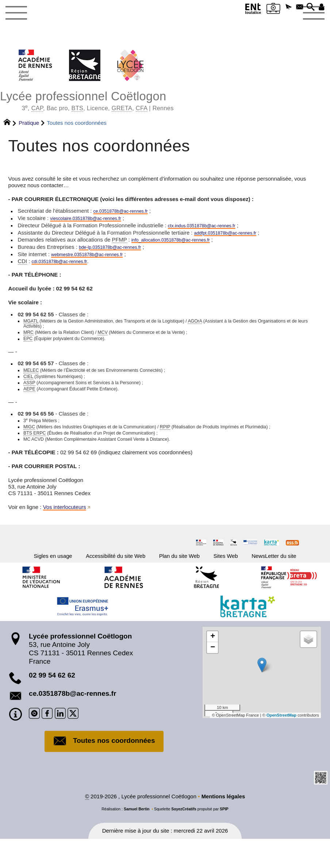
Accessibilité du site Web (106, 583)
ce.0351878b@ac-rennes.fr (72, 722)
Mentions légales (223, 825)
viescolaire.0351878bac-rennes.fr (94, 219)
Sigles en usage (32, 583)
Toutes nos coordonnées (104, 770)
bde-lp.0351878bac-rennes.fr (118, 250)
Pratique (29, 124)
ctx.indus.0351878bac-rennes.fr (211, 227)
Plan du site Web (183, 583)
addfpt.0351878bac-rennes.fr (234, 235)
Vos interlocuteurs (65, 533)
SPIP (224, 838)
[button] (282, 8)
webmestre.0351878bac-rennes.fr (95, 257)
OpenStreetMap (281, 744)
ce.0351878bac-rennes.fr (127, 212)
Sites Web (237, 583)
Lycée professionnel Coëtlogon (165, 101)
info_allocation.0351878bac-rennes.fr (181, 242)
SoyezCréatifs (184, 838)
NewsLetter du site (294, 583)
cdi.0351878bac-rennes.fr (66, 265)
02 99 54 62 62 (52, 704)
